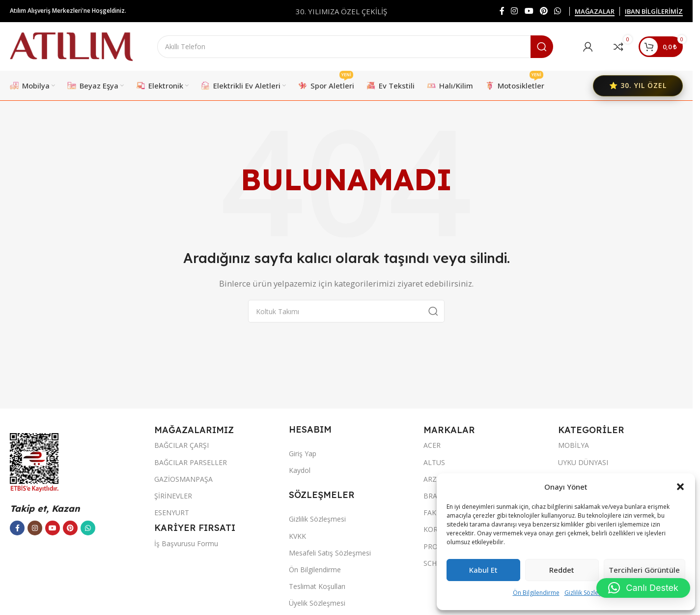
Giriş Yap (303, 454)
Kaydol (300, 471)
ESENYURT (172, 513)
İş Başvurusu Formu (186, 544)
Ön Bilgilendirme (536, 593)
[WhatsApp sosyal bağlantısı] (558, 11)
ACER (432, 446)
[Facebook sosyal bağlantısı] (502, 11)
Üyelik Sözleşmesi (317, 603)
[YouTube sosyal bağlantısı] (529, 11)
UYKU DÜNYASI (583, 462)
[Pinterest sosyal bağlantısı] (544, 11)
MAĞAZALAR (595, 12)
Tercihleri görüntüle (644, 570)
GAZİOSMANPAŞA (183, 480)
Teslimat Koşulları (317, 587)
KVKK (297, 536)
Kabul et (483, 570)
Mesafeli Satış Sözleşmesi (330, 553)
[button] (680, 487)
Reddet (562, 570)
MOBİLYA (574, 446)
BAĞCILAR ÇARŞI (182, 446)
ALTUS (434, 462)
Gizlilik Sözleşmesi (589, 593)
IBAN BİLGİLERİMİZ (654, 12)
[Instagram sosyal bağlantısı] (515, 11)
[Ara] (355, 47)
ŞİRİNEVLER (173, 496)
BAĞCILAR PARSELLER (191, 462)
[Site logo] (71, 46)
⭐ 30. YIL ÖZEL (638, 86)
